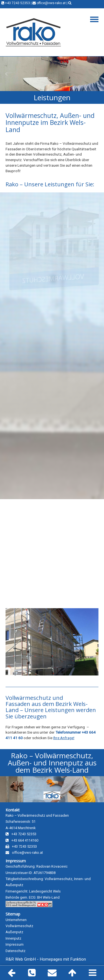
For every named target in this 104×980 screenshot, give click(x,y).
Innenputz (13, 938)
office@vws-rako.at (49, 3)
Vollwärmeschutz (19, 926)
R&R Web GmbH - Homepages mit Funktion (46, 959)
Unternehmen (16, 920)
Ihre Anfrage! (64, 738)
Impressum (16, 861)
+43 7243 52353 (16, 3)
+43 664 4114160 (22, 840)
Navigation (94, 19)
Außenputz (14, 932)
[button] (6, 74)
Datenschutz (16, 951)
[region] (52, 74)
